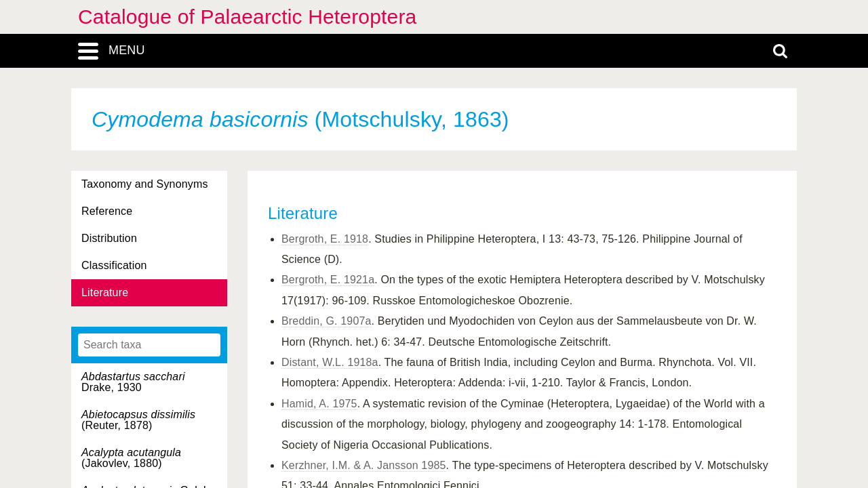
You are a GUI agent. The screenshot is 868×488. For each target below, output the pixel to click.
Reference (107, 211)
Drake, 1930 (133, 382)
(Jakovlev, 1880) (131, 458)
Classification (114, 265)
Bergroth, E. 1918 (325, 239)
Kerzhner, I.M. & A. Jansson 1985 (364, 465)
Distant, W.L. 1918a (330, 362)
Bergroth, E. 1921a (328, 280)
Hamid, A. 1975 (319, 404)
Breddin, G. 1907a (327, 321)
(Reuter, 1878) (138, 420)
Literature (105, 292)
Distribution (109, 238)
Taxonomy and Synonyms (145, 184)
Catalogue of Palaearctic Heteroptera (247, 17)
